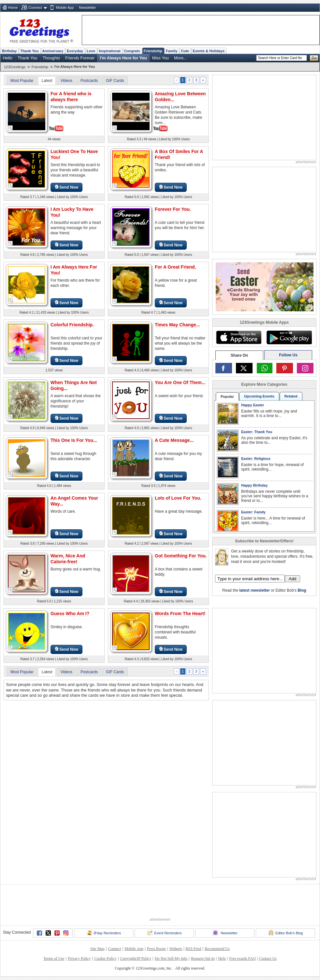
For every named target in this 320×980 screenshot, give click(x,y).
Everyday (75, 51)
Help (222, 958)
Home (13, 8)
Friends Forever (80, 58)
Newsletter (87, 8)
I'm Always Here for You (123, 58)
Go (314, 58)
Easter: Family (253, 512)
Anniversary (53, 51)
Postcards (89, 81)
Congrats (132, 51)
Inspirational (110, 51)
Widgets (176, 949)
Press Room (156, 949)
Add (292, 579)
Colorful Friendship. (72, 325)
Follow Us (288, 355)
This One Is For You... (74, 440)
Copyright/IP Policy (136, 958)
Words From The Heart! (180, 614)
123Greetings (15, 67)
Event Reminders (164, 933)
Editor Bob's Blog (286, 933)
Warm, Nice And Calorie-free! (68, 559)
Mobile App (65, 8)
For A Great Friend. (175, 267)
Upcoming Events (259, 396)
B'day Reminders (104, 933)
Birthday (9, 51)
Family (172, 51)
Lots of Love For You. (178, 498)
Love (91, 51)
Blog (302, 590)
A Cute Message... (174, 440)
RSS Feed (193, 949)
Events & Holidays (209, 51)
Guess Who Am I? (70, 614)
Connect (35, 8)
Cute (185, 51)
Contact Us (268, 958)
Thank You (29, 51)
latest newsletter (255, 590)
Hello (8, 58)
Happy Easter (253, 405)
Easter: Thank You (257, 432)
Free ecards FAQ (242, 958)
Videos (66, 81)
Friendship (153, 51)
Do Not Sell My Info (171, 958)
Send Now (66, 187)
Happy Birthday (254, 485)
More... (181, 58)
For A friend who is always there (71, 97)
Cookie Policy (105, 958)
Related (291, 396)
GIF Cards (115, 81)
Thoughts (51, 58)
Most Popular (22, 81)
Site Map (97, 949)
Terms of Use (54, 958)
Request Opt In (203, 958)
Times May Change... (177, 325)
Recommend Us (217, 949)
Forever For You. (173, 209)
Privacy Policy (79, 958)
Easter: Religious (256, 459)
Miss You (160, 58)
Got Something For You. (181, 556)
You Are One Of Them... (180, 382)
